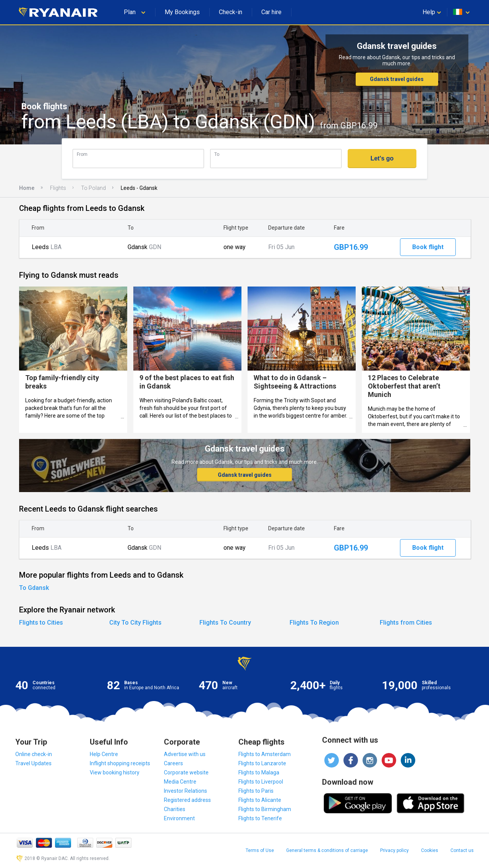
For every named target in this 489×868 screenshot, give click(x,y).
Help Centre (104, 754)
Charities (175, 809)
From (82, 154)
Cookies (430, 850)
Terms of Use (260, 850)
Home (27, 188)
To (217, 154)
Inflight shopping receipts (120, 763)
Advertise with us (185, 754)
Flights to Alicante (260, 800)
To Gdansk (34, 588)
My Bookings (182, 12)
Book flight (428, 247)
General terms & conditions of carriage (327, 850)
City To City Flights (135, 623)
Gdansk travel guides (397, 79)
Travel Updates (33, 763)
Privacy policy (394, 850)
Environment (179, 818)
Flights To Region (314, 623)
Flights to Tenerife (260, 818)
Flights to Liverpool (261, 782)
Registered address (187, 800)
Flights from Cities (406, 623)
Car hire (271, 12)
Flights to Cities (41, 623)
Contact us (462, 850)
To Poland (93, 188)
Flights (58, 188)
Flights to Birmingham (265, 809)
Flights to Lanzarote (262, 763)
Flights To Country (225, 623)
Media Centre (180, 782)
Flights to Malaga (259, 772)
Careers (173, 763)
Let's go (382, 158)
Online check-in (34, 754)
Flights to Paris (256, 791)
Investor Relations (185, 791)
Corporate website (186, 772)
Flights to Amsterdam (265, 754)
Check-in (231, 12)
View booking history (115, 772)
